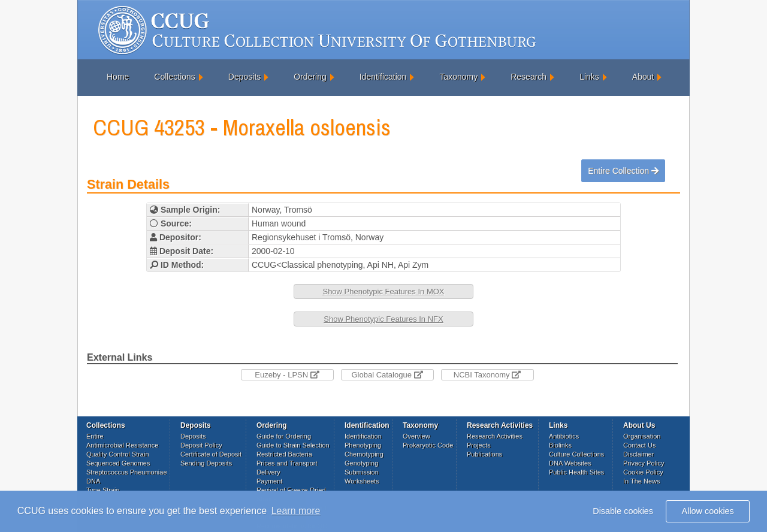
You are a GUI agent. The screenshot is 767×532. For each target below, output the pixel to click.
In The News (642, 481)
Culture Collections (576, 454)
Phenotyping (363, 445)
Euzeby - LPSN (287, 375)
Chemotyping (364, 454)
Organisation (642, 436)
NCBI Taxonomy (487, 375)
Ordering (310, 77)
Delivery (268, 472)
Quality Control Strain (118, 454)
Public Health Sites (576, 472)
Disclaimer (638, 454)
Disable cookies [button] (623, 511)
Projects (479, 445)
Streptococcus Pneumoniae (127, 472)
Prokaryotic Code (428, 445)
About (643, 77)
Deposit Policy (201, 445)
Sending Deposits (206, 463)
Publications (484, 454)
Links (589, 77)
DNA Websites (570, 463)
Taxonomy (458, 77)
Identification (383, 77)
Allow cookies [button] (708, 511)
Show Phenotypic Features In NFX (383, 319)
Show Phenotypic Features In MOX (383, 291)
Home (118, 77)
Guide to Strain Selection (293, 445)
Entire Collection (623, 171)
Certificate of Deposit (211, 454)
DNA (93, 481)
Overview (416, 436)
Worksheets (362, 481)
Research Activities (495, 436)
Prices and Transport (287, 463)
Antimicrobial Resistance (122, 445)
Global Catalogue (387, 375)
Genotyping (361, 463)
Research (529, 77)
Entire (95, 436)
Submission (362, 472)
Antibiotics (564, 436)
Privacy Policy (644, 463)
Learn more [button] (296, 511)
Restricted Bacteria (284, 454)
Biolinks (560, 445)
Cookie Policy (643, 472)
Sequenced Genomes (118, 463)
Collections (174, 77)
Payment (269, 481)
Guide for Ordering (284, 436)
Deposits (244, 77)
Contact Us (639, 445)
